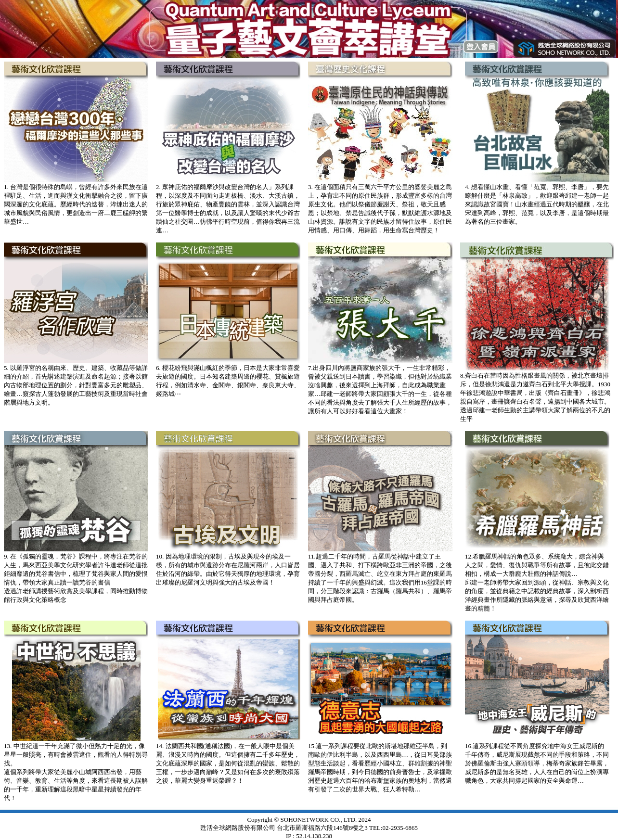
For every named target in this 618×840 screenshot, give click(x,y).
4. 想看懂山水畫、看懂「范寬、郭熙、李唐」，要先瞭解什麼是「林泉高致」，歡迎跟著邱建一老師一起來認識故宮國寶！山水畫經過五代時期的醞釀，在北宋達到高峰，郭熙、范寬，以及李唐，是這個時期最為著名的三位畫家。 (537, 204)
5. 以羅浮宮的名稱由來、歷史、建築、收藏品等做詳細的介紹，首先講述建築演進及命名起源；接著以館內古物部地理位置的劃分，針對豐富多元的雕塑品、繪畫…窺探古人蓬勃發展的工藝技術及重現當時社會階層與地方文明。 (76, 385)
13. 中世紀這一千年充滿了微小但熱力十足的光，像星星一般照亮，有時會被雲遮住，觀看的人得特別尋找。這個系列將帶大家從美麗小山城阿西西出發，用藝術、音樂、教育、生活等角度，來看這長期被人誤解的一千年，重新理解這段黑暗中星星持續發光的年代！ (76, 772)
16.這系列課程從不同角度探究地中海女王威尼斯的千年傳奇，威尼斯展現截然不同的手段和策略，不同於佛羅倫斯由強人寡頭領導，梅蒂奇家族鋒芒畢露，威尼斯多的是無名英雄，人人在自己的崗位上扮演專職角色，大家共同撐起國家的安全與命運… (537, 763)
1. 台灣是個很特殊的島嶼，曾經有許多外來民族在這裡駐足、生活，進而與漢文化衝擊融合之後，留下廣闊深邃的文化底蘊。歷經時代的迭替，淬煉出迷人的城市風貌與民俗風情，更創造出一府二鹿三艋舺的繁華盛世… (76, 204)
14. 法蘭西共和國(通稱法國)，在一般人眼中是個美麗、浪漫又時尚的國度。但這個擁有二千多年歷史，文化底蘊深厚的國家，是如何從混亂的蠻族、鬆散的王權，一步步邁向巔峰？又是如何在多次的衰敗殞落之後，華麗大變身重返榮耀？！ (228, 763)
